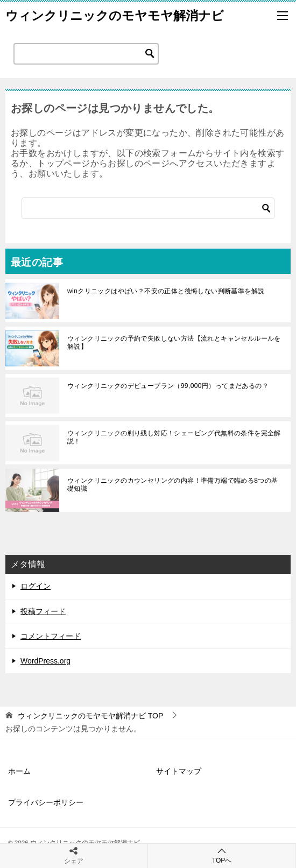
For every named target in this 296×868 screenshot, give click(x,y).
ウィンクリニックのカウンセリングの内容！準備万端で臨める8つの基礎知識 (172, 484)
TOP (90, 716)
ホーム (19, 771)
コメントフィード (51, 636)
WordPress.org (45, 661)
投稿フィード (43, 611)
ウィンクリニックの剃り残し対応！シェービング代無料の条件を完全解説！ (174, 437)
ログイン (36, 586)
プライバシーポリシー (46, 802)
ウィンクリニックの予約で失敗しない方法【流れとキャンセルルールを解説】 (174, 342)
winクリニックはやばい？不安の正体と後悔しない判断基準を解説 (166, 291)
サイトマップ (179, 771)
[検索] (148, 208)
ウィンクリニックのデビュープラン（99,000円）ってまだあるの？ (168, 386)
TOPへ (222, 855)
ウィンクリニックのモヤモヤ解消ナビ (115, 16)
